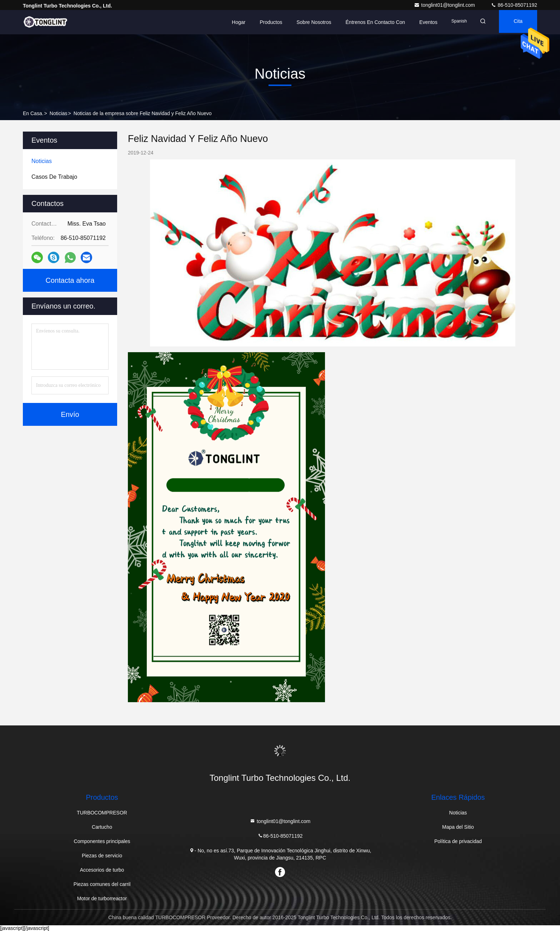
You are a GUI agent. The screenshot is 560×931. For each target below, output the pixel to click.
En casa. (33, 113)
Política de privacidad (458, 841)
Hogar (230, 22)
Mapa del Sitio (458, 827)
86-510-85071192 (514, 5)
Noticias (59, 113)
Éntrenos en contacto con (367, 22)
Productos (262, 22)
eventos (419, 22)
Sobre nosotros (305, 22)
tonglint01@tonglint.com (445, 5)
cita (516, 22)
